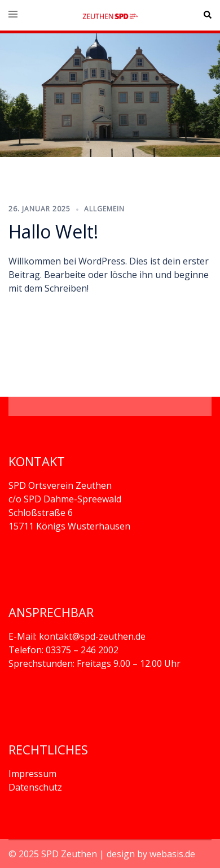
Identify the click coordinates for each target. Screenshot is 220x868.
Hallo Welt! (53, 231)
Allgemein (104, 209)
